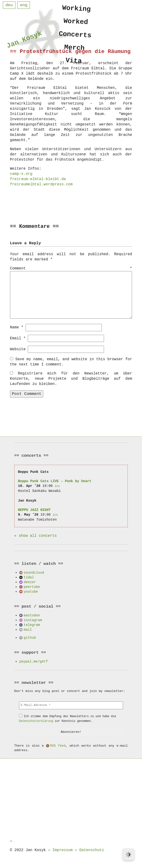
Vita (74, 64)
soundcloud (34, 572)
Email (18, 338)
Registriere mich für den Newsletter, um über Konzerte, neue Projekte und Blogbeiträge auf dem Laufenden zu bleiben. (71, 379)
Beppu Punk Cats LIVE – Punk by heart (55, 481)
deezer (30, 582)
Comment (71, 269)
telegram (32, 625)
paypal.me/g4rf (33, 661)
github (30, 637)
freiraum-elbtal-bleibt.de (38, 179)
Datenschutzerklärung (36, 721)
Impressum (63, 850)
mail (28, 629)
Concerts (75, 36)
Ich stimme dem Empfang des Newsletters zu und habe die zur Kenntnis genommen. (68, 718)
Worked (76, 22)
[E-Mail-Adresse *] (71, 705)
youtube (31, 591)
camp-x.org (21, 174)
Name (17, 327)
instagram (33, 620)
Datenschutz (92, 850)
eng (24, 5)
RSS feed (58, 746)
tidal (29, 577)
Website (18, 349)
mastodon (32, 615)
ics (57, 486)
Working (77, 9)
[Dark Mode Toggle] (128, 854)
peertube (32, 587)
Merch (75, 50)
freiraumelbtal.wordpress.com (41, 184)
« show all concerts (35, 536)
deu (9, 5)
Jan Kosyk (24, 41)
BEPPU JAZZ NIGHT (34, 510)
